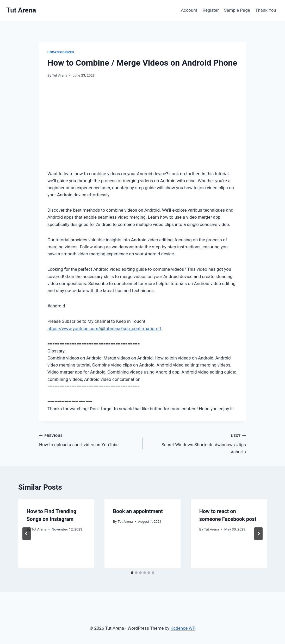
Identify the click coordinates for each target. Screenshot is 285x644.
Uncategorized (61, 52)
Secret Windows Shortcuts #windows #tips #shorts (196, 443)
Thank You (266, 10)
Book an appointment (138, 511)
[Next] (258, 534)
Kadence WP (183, 628)
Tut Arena (60, 75)
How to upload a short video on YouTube (89, 440)
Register (210, 10)
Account (189, 10)
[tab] (132, 573)
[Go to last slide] (27, 534)
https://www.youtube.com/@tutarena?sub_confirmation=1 (105, 329)
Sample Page (237, 10)
